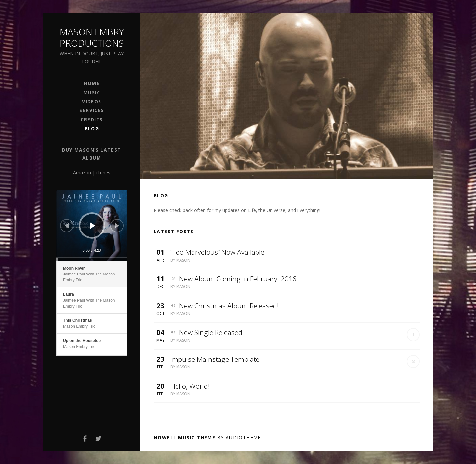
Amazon (82, 172)
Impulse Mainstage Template (215, 359)
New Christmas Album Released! (229, 306)
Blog (92, 128)
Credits (92, 120)
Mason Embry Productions (92, 37)
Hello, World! (190, 386)
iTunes (103, 172)
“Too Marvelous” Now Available (217, 252)
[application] (92, 225)
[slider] (92, 259)
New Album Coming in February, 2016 (238, 279)
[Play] (93, 226)
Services (92, 110)
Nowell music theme (184, 437)
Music (92, 92)
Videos (92, 101)
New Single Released (211, 332)
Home (92, 83)
